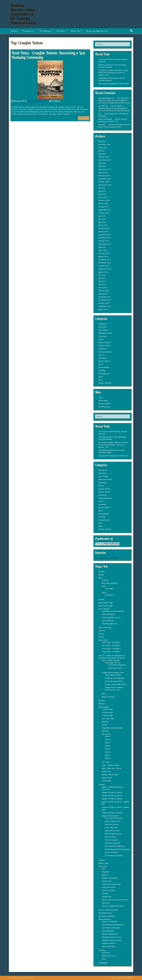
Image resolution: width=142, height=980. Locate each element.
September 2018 (105, 185)
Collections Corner (105, 333)
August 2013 (103, 309)
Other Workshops (108, 614)
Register (102, 860)
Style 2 (104, 592)
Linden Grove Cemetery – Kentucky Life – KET (115, 688)
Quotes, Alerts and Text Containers (115, 900)
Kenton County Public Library (116, 684)
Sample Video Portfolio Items (113, 673)
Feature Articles (104, 342)
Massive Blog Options (110, 934)
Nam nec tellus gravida (113, 834)
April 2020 (102, 166)
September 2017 (105, 210)
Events (61, 31)
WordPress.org (104, 407)
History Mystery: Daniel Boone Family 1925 (113, 120)
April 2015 (102, 247)
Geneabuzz (103, 349)
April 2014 (102, 284)
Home (14, 31)
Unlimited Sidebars (109, 943)
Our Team (105, 762)
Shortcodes (103, 866)
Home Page (103, 640)
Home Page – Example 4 (111, 648)
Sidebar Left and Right (110, 774)
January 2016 (103, 231)
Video (100, 377)
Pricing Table (106, 897)
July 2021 (102, 151)
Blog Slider (106, 872)
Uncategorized (104, 374)
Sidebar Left (106, 771)
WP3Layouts (128, 978)
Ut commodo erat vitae (114, 855)
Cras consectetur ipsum (114, 818)
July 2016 (102, 216)
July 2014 (102, 275)
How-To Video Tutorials (111, 660)
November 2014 (105, 263)
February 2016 (104, 228)
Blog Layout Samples (109, 583)
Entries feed (103, 400)
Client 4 (108, 746)
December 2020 (105, 160)
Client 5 (108, 749)
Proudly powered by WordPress (21, 978)
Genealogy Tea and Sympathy (113, 611)
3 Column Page (107, 712)
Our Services (106, 734)
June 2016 (102, 219)
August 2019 (103, 172)
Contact (105, 725)
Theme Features (105, 919)
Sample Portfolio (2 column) (112, 792)
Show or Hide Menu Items (108, 910)
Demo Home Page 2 (106, 606)
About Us (105, 722)
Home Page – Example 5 (111, 652)
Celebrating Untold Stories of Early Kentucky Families (111, 79)
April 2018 (102, 194)
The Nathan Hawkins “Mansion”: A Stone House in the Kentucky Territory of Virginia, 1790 (113, 73)
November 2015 (105, 238)
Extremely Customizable (111, 928)
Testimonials (106, 781)
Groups (101, 637)
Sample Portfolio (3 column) (112, 795)
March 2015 (103, 250)
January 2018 (103, 203)
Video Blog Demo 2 (115, 668)
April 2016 (102, 222)
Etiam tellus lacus (111, 827)
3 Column (105, 580)
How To (76, 31)
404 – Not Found (108, 719)
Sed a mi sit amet (111, 852)
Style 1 (104, 586)
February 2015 (104, 253)
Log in (101, 397)
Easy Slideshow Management (113, 925)
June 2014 (102, 278)
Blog (100, 578)
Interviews (102, 358)
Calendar (102, 599)
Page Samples (104, 707)
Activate (101, 571)
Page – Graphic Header (110, 765)
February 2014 (104, 291)
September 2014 (105, 269)
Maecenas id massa (112, 830)
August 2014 (103, 272)
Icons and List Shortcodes (111, 884)
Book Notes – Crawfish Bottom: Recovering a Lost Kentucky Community (48, 55)
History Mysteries (97, 31)
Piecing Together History (111, 617)
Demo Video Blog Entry (117, 665)
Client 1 (108, 736)
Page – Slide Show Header (112, 768)
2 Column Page (107, 709)
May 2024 (102, 141)
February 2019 (104, 176)
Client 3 (108, 743)
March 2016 (103, 225)
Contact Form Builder (110, 921)
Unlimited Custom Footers (111, 937)
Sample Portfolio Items (110, 816)
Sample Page (103, 863)
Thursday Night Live (109, 624)
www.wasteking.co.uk (106, 98)
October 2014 (104, 266)
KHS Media (31, 101)
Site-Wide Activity (105, 913)
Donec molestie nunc (113, 821)
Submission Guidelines (107, 916)
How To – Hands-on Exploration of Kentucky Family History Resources (112, 657)
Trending (45, 31)
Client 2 (108, 740)
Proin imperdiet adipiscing (115, 846)
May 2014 (102, 281)
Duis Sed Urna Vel (112, 824)
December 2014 (105, 260)
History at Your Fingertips (115, 678)
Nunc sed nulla (110, 837)
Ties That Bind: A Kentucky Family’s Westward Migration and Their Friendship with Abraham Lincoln (114, 100)
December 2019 (105, 169)
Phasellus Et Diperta (113, 843)
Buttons (105, 875)
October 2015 (104, 241)
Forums (101, 634)
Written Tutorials (105, 383)
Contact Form (107, 881)
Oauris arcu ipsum (112, 840)
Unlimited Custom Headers (112, 940)
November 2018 (105, 179)
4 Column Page (107, 715)
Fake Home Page (105, 627)
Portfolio (102, 785)
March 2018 (103, 197)
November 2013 (105, 300)
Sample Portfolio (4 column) (112, 799)
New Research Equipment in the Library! (113, 84)
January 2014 (103, 294)
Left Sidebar (109, 589)
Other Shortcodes (108, 890)
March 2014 (103, 288)
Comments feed (104, 404)
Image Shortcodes (109, 887)
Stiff (119, 978)
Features (28, 31)
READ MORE (84, 118)
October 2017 (104, 207)
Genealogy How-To (112, 662)
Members (102, 701)
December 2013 (105, 297)
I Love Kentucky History (114, 681)
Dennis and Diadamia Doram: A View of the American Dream (114, 126)
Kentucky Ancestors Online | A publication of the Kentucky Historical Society (24, 14)
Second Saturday (108, 620)
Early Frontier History (113, 675)
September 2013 (105, 306)
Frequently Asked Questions (112, 728)
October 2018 (104, 182)
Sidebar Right (107, 778)
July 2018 (102, 188)
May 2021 (102, 154)
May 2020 (102, 163)
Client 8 (108, 758)
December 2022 (105, 144)
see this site (103, 106)
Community (103, 336)
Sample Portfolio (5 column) (112, 813)
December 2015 (105, 235)
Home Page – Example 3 (111, 645)
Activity (101, 575)
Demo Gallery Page (106, 603)
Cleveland (102, 124)
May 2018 (102, 191)
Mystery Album (104, 361)
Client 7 (108, 755)
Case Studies (103, 330)
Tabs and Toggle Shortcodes (113, 906)
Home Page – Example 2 (111, 642)
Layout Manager (108, 931)
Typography (103, 963)
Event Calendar (104, 609)
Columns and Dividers (110, 878)
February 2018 (104, 200)
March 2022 (103, 148)
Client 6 (108, 752)
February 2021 (104, 157)
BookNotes (39, 101)
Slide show (106, 903)
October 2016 (104, 213)
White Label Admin (109, 946)
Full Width (105, 731)
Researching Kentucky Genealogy (117, 849)
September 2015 (105, 244)
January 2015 (103, 256)
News (101, 364)
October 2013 (104, 303)
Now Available (104, 367)
